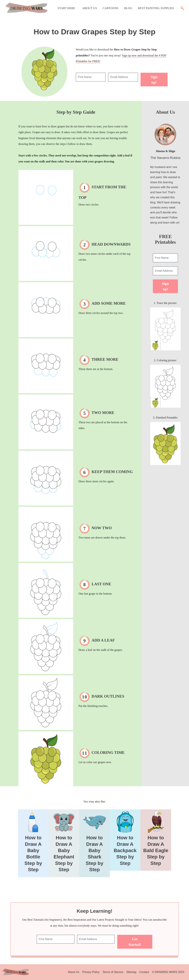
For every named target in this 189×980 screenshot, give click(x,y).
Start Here (66, 8)
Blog (128, 8)
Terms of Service (113, 972)
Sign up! (154, 80)
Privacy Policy (91, 972)
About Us (90, 8)
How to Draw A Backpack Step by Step (125, 850)
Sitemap (131, 972)
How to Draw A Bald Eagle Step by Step (156, 850)
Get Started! (135, 942)
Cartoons (111, 8)
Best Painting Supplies (156, 8)
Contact (144, 972)
